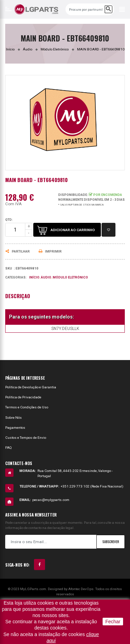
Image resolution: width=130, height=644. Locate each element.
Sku (9, 268)
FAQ (8, 448)
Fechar (113, 622)
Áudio (46, 277)
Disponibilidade (73, 195)
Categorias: (16, 277)
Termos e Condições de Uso (27, 407)
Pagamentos (15, 428)
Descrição (18, 296)
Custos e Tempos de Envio (26, 438)
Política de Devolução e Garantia (31, 387)
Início (34, 277)
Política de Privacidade (23, 397)
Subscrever (111, 542)
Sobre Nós (14, 418)
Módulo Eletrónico (70, 277)
